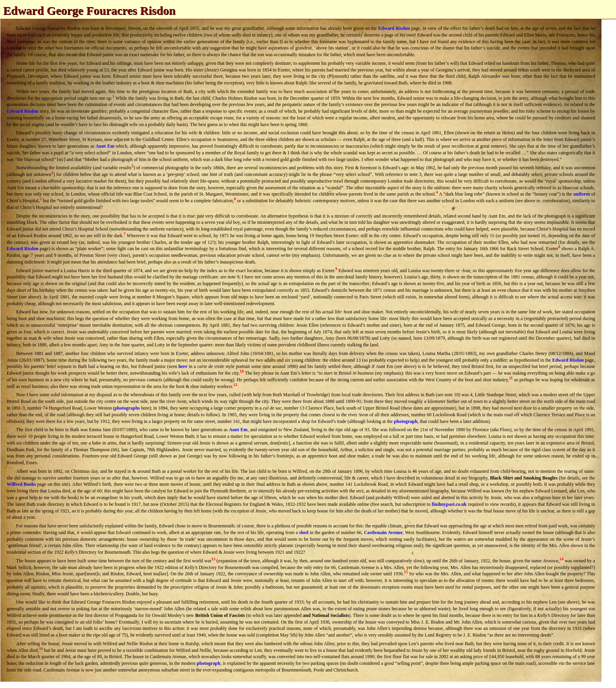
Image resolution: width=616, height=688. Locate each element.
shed (304, 532)
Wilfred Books (21, 484)
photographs (127, 408)
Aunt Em (105, 146)
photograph (406, 421)
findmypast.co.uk (449, 504)
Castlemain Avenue (383, 532)
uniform (581, 194)
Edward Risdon (394, 28)
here (183, 366)
